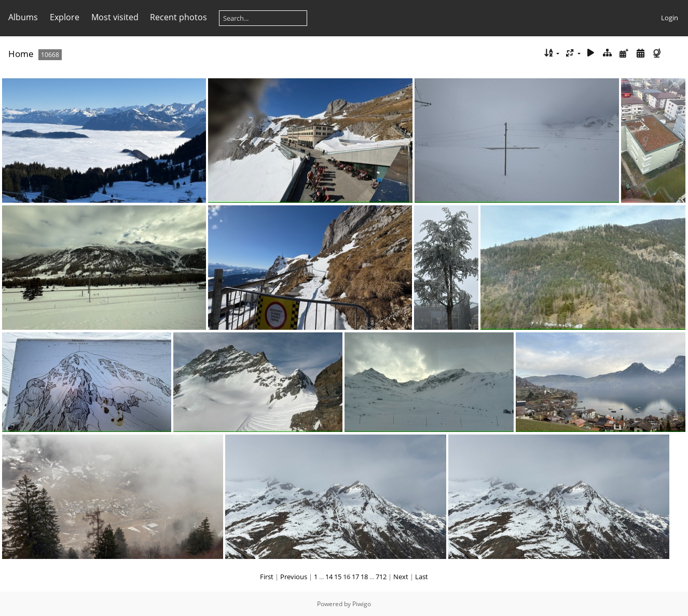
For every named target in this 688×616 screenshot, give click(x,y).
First (267, 577)
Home (21, 54)
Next (401, 577)
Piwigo (362, 604)
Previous (294, 577)
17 (355, 577)
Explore (65, 17)
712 (381, 577)
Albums (23, 17)
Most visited (115, 17)
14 (329, 577)
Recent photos (178, 17)
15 (338, 577)
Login (670, 18)
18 (364, 577)
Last (422, 577)
